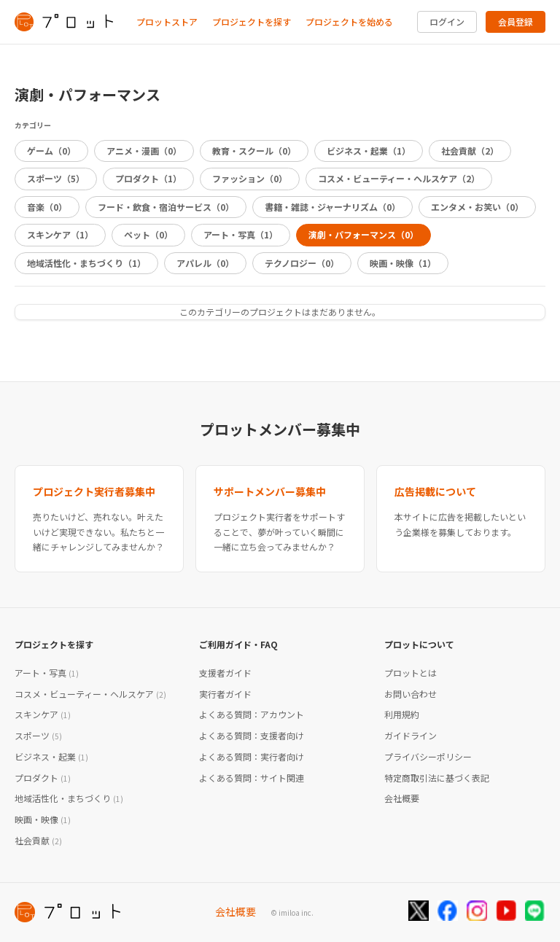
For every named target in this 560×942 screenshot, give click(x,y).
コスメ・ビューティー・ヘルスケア (90, 694)
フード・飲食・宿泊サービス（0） (166, 207)
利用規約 (402, 714)
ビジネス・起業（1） (369, 151)
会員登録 (516, 22)
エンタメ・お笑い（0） (477, 207)
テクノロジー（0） (302, 263)
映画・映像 (43, 819)
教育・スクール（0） (254, 151)
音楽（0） (47, 207)
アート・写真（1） (241, 234)
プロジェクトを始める (349, 22)
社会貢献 (38, 840)
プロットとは (411, 673)
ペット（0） (148, 234)
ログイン (447, 22)
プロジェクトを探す (252, 22)
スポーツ (38, 735)
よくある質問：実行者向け (252, 756)
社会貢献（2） (470, 151)
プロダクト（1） (148, 178)
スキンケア (43, 714)
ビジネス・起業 (51, 756)
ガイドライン (411, 735)
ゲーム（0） (51, 151)
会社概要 (402, 798)
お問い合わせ (411, 694)
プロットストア (167, 22)
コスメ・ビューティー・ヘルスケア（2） (399, 178)
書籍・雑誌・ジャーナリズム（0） (332, 207)
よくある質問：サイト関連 (252, 778)
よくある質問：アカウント (252, 714)
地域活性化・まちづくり (69, 798)
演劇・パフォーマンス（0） (363, 234)
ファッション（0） (250, 178)
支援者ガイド (225, 673)
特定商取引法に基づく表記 (437, 778)
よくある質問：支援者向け (252, 735)
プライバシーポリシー (428, 756)
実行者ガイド (225, 694)
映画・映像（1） (403, 263)
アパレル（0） (205, 263)
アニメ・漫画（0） (144, 151)
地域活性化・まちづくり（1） (86, 263)
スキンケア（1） (60, 234)
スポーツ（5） (56, 178)
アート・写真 (47, 673)
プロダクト (43, 778)
